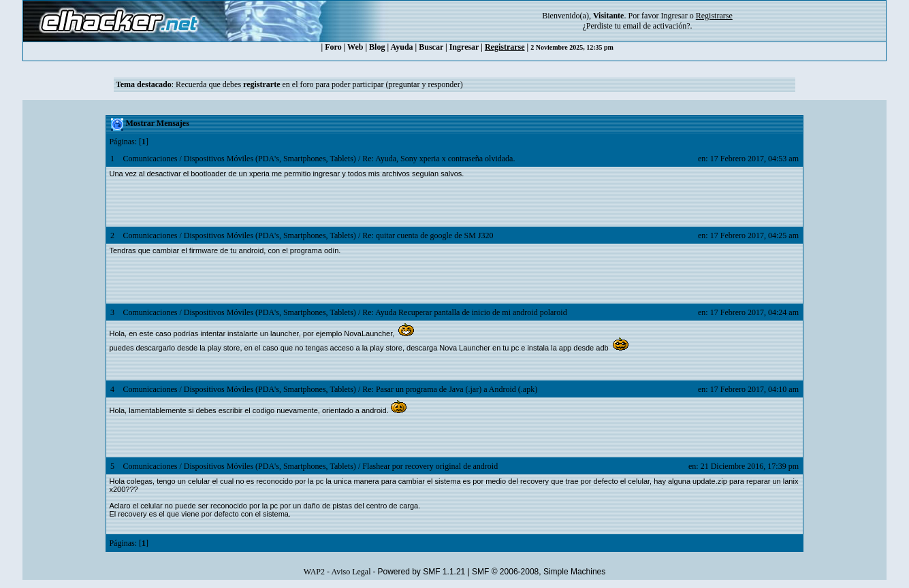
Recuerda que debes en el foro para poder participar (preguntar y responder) (319, 84)
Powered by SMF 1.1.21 (422, 572)
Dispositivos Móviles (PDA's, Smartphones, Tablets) (270, 159)
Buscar (431, 47)
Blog (377, 47)
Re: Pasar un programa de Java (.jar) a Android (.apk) (450, 389)
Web (355, 47)
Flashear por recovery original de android (430, 466)
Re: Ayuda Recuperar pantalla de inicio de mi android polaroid (464, 312)
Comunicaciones (150, 159)
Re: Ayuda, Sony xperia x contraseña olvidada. (438, 159)
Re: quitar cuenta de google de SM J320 (428, 235)
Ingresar (674, 16)
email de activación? (657, 26)
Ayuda (401, 47)
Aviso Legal (351, 572)
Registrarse (505, 47)
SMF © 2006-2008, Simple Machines (539, 572)
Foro (333, 47)
